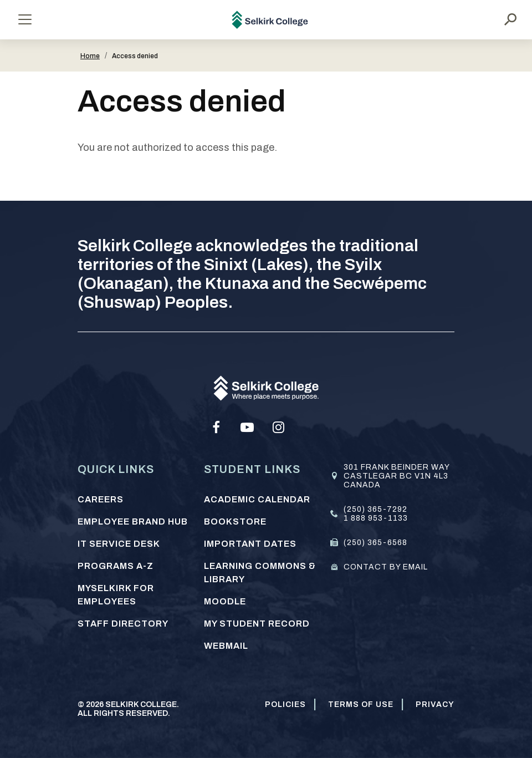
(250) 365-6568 (375, 543)
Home (90, 56)
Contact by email (386, 567)
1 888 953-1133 (376, 518)
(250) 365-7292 (375, 509)
